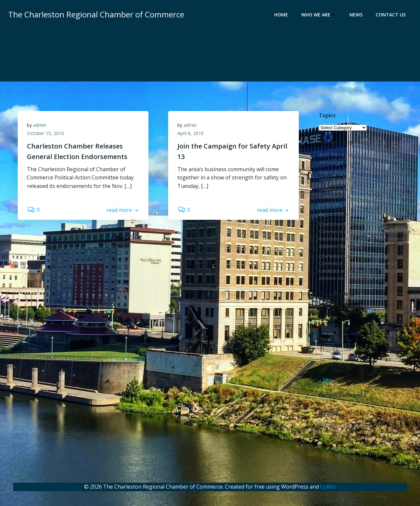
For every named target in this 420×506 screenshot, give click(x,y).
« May (326, 380)
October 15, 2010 (46, 134)
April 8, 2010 (191, 134)
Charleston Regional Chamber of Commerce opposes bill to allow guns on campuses (362, 197)
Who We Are (319, 15)
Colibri (328, 487)
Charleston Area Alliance (344, 426)
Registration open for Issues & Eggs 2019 (363, 214)
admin (40, 126)
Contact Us (391, 15)
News (356, 15)
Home (281, 15)
